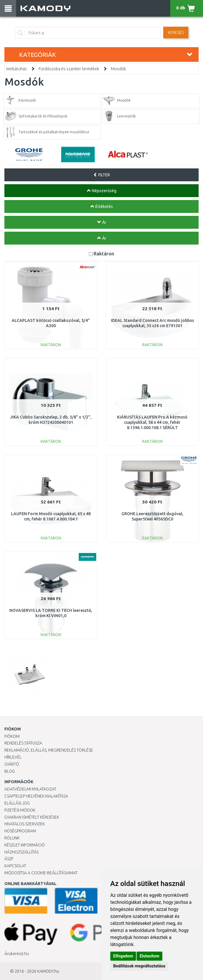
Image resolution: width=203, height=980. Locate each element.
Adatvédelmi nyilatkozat (30, 789)
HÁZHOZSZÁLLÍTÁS (21, 852)
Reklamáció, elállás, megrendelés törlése (49, 750)
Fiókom (12, 736)
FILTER (102, 175)
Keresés (176, 33)
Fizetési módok (20, 810)
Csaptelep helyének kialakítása (36, 796)
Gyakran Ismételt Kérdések (32, 817)
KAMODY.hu (48, 971)
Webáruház (17, 69)
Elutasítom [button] (149, 956)
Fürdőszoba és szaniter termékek (69, 69)
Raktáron (104, 253)
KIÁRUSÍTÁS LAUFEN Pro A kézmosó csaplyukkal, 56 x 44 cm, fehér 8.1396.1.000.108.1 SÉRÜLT (152, 422)
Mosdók (118, 69)
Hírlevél (13, 757)
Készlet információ (25, 845)
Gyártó (12, 764)
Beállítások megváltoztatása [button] (139, 966)
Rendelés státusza (23, 743)
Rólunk (12, 838)
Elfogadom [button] (123, 956)
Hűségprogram (20, 831)
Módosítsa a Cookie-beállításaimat (41, 873)
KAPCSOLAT (15, 866)
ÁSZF (9, 859)
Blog (10, 771)
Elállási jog (17, 803)
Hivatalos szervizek (25, 824)
